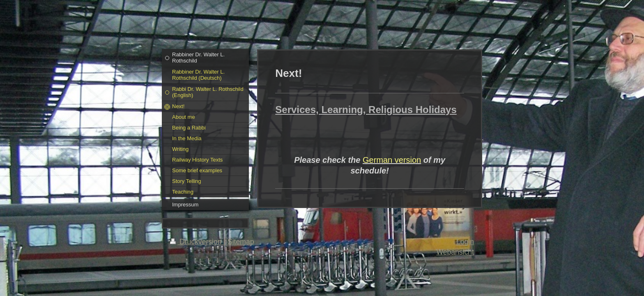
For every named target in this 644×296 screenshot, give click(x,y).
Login (465, 242)
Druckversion (197, 242)
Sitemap (241, 242)
